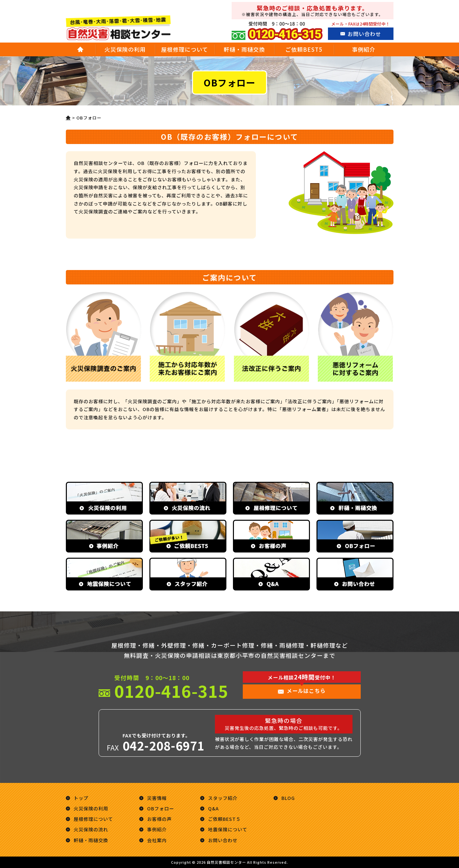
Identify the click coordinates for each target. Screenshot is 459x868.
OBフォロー (161, 808)
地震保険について (228, 829)
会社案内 (157, 840)
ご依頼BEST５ (224, 819)
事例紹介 (364, 49)
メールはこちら (306, 691)
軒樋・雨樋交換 (244, 49)
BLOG (288, 798)
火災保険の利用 (125, 49)
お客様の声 (159, 819)
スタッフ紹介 (223, 798)
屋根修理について (185, 49)
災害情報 (157, 798)
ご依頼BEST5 (304, 49)
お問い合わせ (364, 34)
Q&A (213, 808)
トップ (81, 798)
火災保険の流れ (91, 829)
